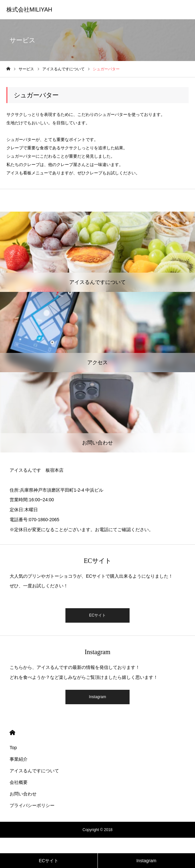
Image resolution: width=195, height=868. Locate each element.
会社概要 (19, 782)
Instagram (97, 697)
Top (13, 748)
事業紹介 (19, 759)
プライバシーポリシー (32, 805)
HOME (12, 733)
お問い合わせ (23, 794)
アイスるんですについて (34, 771)
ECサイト (98, 615)
